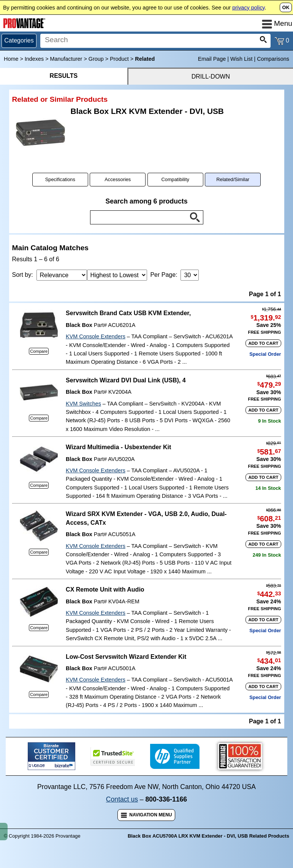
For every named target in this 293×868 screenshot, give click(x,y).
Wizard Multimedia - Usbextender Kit (118, 447)
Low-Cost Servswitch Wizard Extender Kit (126, 657)
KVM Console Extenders (96, 336)
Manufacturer (66, 59)
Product (119, 59)
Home (11, 59)
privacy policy (248, 8)
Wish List (241, 59)
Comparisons (273, 59)
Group (96, 59)
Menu (277, 23)
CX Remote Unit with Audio (105, 589)
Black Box (79, 325)
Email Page (212, 59)
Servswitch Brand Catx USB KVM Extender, (128, 313)
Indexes (34, 59)
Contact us (122, 799)
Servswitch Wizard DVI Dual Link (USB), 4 (126, 380)
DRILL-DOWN (211, 77)
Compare (39, 351)
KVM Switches (83, 404)
